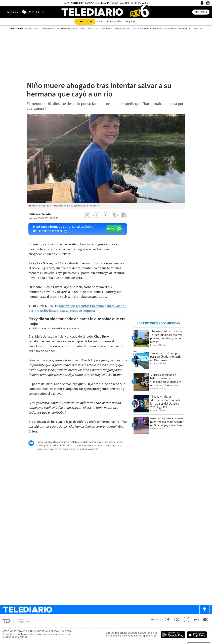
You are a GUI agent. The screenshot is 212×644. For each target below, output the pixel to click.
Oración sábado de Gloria (149, 29)
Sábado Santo (32, 29)
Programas (130, 22)
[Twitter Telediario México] (177, 620)
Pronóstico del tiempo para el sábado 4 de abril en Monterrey (165, 357)
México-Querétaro (69, 29)
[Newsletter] (208, 4)
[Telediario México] (106, 12)
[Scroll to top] (204, 609)
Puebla (115, 3)
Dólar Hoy (197, 29)
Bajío (134, 3)
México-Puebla (87, 29)
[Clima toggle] (32, 12)
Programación (114, 22)
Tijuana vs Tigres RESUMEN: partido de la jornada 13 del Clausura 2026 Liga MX (165, 402)
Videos (100, 22)
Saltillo (124, 3)
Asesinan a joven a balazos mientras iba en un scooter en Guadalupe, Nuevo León (167, 422)
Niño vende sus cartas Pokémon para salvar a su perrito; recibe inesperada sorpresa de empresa (77, 308)
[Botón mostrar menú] (11, 12)
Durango (143, 3)
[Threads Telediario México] (196, 620)
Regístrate (201, 12)
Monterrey (77, 3)
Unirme (111, 229)
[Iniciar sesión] (202, 3)
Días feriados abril (104, 29)
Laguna (105, 3)
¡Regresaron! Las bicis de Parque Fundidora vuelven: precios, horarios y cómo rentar (167, 337)
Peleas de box (169, 29)
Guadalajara (92, 3)
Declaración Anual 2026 (124, 29)
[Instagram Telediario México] (186, 620)
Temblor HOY (184, 29)
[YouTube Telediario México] (205, 620)
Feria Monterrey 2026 (50, 29)
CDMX (67, 3)
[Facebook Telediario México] (168, 620)
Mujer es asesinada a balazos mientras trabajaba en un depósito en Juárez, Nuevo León (166, 380)
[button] (87, 215)
